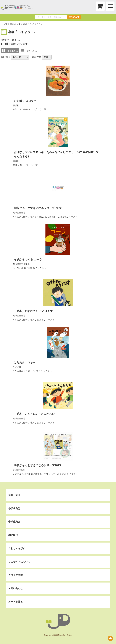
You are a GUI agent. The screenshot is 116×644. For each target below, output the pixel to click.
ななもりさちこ (20, 371)
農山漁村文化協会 (21, 264)
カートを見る (16, 602)
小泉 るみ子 (63, 474)
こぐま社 (17, 367)
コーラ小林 (18, 268)
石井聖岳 (39, 217)
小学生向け (14, 508)
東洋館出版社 (19, 213)
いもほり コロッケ (25, 101)
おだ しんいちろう (21, 109)
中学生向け (14, 522)
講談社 (16, 105)
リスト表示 (29, 51)
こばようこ (63, 217)
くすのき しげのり (21, 474)
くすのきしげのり (21, 217)
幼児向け (13, 535)
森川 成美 (17, 165)
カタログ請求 (16, 575)
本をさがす (74, 17)
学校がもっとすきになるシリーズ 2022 (38, 208)
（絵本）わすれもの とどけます (33, 311)
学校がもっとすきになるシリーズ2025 (37, 465)
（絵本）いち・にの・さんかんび (34, 414)
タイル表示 (10, 51)
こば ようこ (38, 109)
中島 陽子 (33, 268)
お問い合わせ (16, 588)
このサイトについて (19, 562)
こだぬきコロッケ (25, 363)
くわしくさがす (17, 548)
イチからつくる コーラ (28, 260)
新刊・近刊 (14, 495)
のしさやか (50, 217)
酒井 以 (39, 474)
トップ (4, 24)
